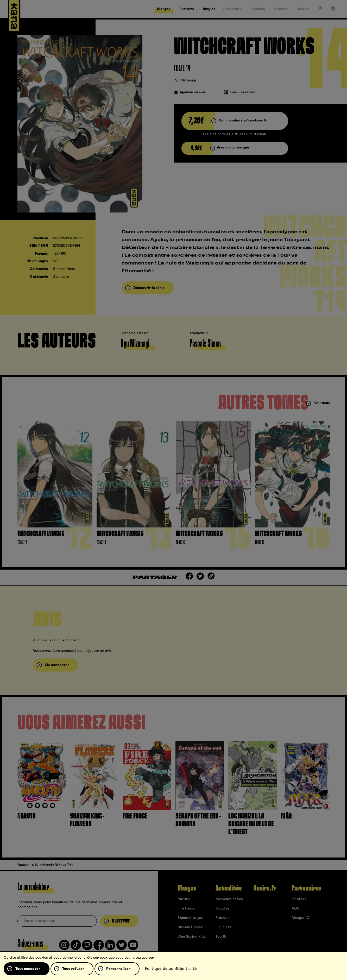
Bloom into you (190, 918)
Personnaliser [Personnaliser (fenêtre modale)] (118, 969)
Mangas (187, 888)
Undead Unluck (190, 927)
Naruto (184, 899)
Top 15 (221, 937)
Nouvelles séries (229, 899)
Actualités (229, 888)
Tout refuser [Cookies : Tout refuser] (73, 969)
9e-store (299, 899)
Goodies (222, 908)
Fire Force (186, 908)
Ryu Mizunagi (185, 80)
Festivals (223, 918)
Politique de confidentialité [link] (171, 969)
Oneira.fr (265, 888)
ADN (295, 908)
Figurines (223, 927)
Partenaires (306, 888)
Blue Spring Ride (191, 937)
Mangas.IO (300, 918)
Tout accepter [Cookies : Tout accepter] (28, 969)
